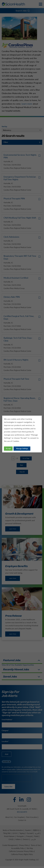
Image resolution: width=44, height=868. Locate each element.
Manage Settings (22, 449)
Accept (9, 449)
